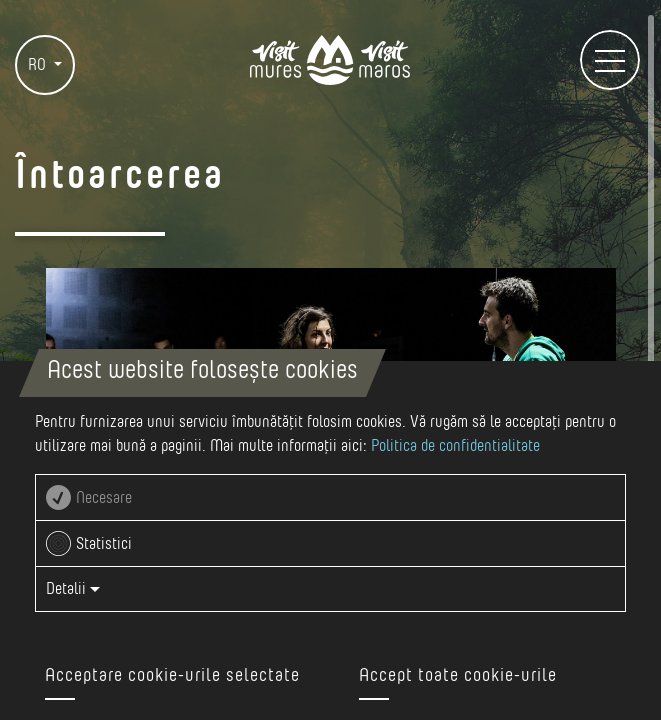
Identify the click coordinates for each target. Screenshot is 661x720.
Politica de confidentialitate (455, 446)
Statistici (104, 544)
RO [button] (39, 65)
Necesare (104, 498)
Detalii (73, 589)
